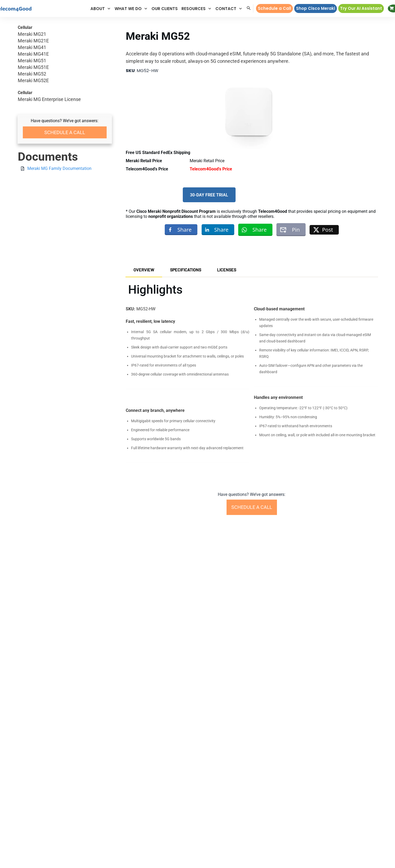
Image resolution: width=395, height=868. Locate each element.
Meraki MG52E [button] (65, 81)
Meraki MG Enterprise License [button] (49, 100)
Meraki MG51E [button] (65, 67)
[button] (101, 9)
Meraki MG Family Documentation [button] (59, 168)
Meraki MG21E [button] (65, 41)
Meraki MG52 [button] (65, 74)
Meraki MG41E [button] (65, 54)
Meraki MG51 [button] (65, 61)
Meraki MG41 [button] (65, 48)
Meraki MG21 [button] (65, 34)
